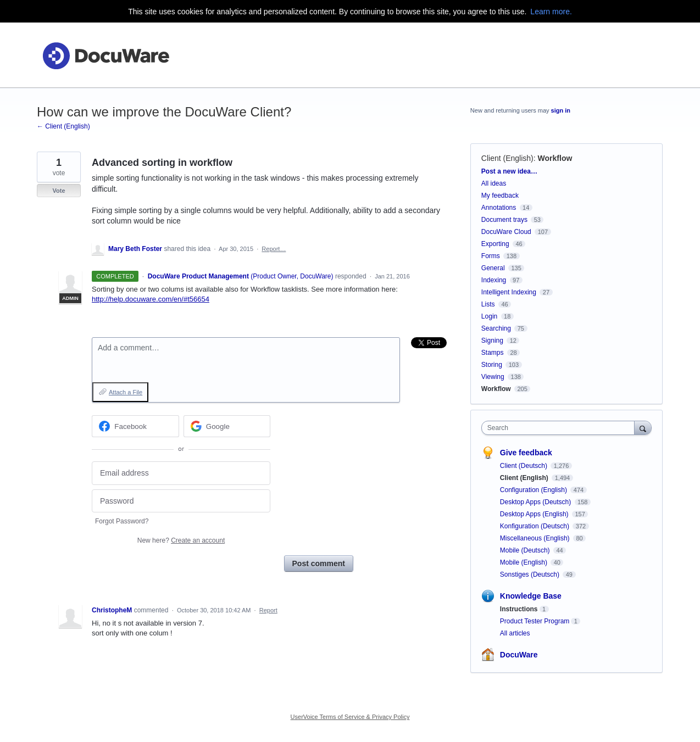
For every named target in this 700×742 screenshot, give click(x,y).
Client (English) (507, 158)
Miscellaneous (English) (536, 538)
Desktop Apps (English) (535, 514)
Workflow (555, 158)
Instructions (519, 609)
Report (268, 610)
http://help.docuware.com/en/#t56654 (151, 299)
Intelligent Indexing (509, 292)
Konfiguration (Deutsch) (535, 526)
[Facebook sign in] (135, 426)
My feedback (500, 196)
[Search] (643, 428)
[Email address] (181, 473)
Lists (488, 304)
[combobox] (561, 428)
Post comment (319, 564)
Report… (274, 249)
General (493, 268)
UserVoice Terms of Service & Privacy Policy (350, 717)
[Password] (181, 501)
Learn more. (551, 12)
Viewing (493, 377)
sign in (561, 110)
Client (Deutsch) (524, 466)
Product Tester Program (535, 621)
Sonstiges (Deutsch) (530, 574)
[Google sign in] (227, 426)
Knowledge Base (531, 596)
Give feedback (526, 453)
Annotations (499, 208)
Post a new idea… (509, 171)
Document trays (504, 220)
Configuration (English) (534, 490)
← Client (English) (63, 126)
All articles (515, 633)
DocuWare (519, 655)
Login (489, 316)
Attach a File (126, 392)
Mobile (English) (524, 562)
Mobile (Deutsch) (526, 550)
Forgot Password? (122, 521)
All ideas (494, 183)
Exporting (495, 244)
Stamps (493, 353)
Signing (492, 341)
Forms (491, 256)
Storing (492, 365)
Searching (496, 328)
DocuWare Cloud (506, 232)
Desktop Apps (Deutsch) (537, 502)
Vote (59, 191)
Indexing (494, 280)
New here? (181, 540)
